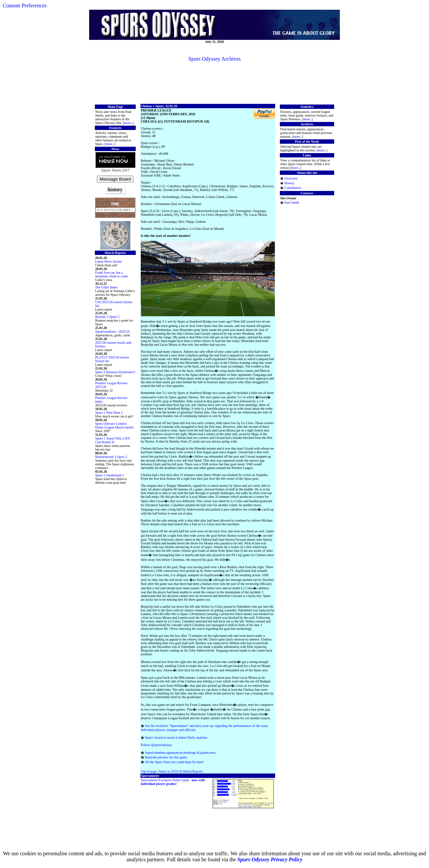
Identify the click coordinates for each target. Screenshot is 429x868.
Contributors (293, 188)
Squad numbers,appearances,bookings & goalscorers (180, 753)
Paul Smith (292, 203)
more (128, 123)
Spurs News (111, 170)
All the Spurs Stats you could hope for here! (174, 762)
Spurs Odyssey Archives (214, 59)
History (290, 183)
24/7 (125, 170)
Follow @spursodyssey (156, 745)
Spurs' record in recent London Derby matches (176, 738)
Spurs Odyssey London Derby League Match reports (114, 425)
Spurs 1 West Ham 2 (109, 413)
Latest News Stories (109, 261)
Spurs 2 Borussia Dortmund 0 (115, 372)
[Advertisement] (214, 82)
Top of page (149, 771)
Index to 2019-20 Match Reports (181, 771)
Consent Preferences (25, 6)
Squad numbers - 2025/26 (112, 331)
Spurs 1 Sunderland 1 (110, 475)
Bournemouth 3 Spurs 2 (111, 457)
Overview (291, 178)
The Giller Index (106, 287)
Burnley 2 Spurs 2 (107, 317)
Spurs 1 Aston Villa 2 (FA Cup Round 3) (112, 440)
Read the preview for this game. (167, 757)
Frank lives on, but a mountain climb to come (111, 274)
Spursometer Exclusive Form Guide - (173, 782)
